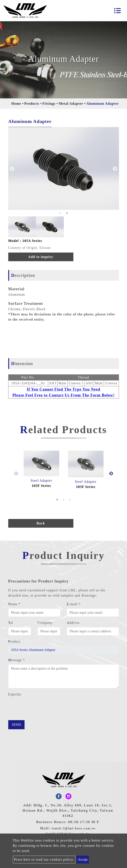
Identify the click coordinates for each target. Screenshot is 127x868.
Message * (17, 660)
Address (73, 623)
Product (14, 641)
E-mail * (74, 604)
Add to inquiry (41, 257)
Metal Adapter (71, 104)
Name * (14, 604)
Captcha (15, 694)
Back (41, 523)
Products (32, 104)
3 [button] (70, 500)
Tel (11, 623)
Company (45, 623)
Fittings (49, 104)
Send (16, 725)
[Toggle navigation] (117, 11)
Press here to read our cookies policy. (44, 859)
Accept (83, 859)
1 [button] (60, 213)
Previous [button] (12, 168)
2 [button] (67, 213)
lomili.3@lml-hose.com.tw (74, 828)
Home (16, 104)
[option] (64, 168)
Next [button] (115, 168)
